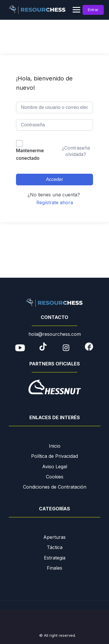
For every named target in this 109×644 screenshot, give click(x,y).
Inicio (55, 446)
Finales (54, 568)
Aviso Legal (55, 467)
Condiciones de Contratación (55, 487)
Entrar (93, 10)
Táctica (55, 547)
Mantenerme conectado (30, 154)
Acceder (54, 179)
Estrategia (55, 558)
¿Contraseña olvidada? (76, 151)
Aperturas (54, 537)
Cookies (55, 477)
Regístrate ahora (55, 202)
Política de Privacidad (54, 456)
